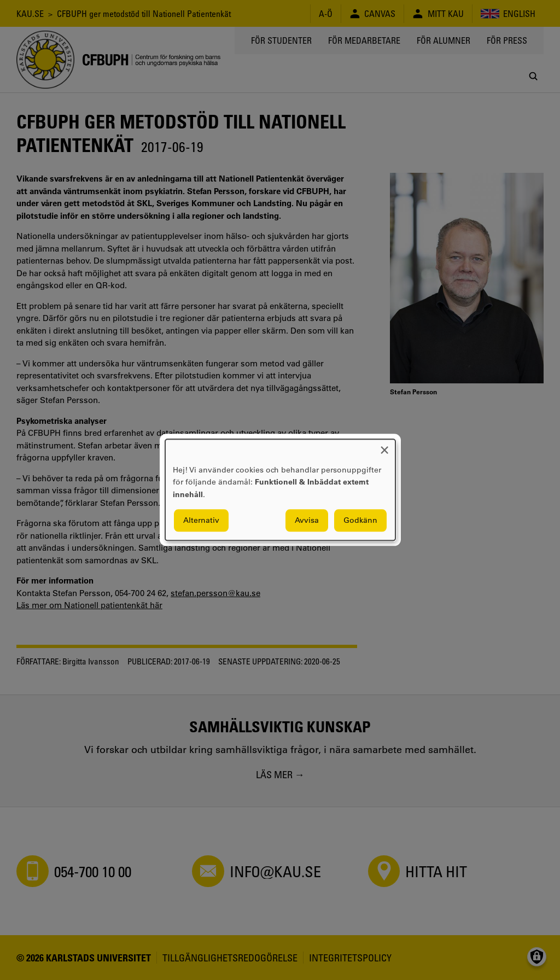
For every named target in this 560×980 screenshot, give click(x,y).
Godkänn (360, 521)
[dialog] (280, 490)
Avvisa (307, 521)
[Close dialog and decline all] (384, 446)
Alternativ (201, 521)
